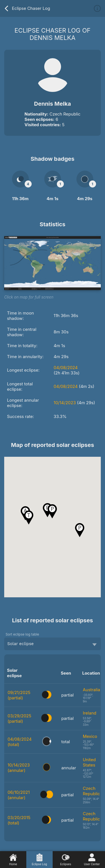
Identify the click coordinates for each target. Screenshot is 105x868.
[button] (80, 530)
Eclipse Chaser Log (27, 8)
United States (89, 762)
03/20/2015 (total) (19, 820)
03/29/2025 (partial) (19, 718)
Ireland (90, 713)
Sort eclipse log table (22, 634)
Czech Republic (91, 791)
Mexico (90, 736)
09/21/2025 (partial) (19, 695)
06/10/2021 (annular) (19, 795)
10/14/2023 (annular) (19, 768)
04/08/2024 (66, 368)
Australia (92, 690)
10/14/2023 (65, 403)
